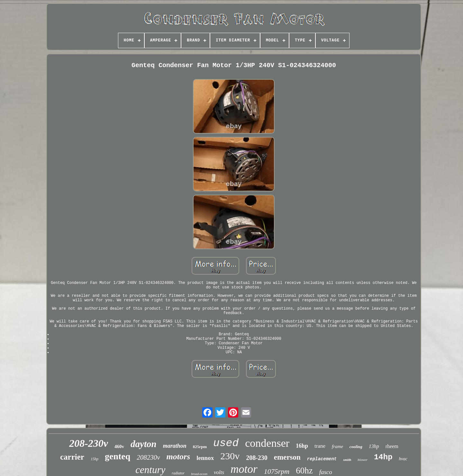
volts (219, 472)
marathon (175, 446)
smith (347, 460)
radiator (178, 473)
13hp (374, 446)
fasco (326, 472)
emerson (287, 457)
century (150, 470)
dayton (144, 444)
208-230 (257, 458)
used (226, 443)
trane (320, 446)
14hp (383, 457)
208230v (148, 457)
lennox (205, 458)
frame (337, 446)
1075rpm (277, 471)
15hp (95, 459)
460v (119, 446)
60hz (304, 471)
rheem (392, 446)
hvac (403, 459)
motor (244, 469)
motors (178, 457)
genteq (118, 456)
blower (363, 460)
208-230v (89, 443)
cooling (356, 447)
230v (230, 456)
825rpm (200, 447)
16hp (302, 446)
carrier (72, 457)
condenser (267, 443)
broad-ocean (199, 474)
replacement (322, 459)
